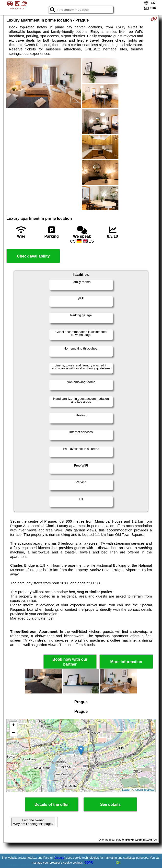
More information (126, 662)
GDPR (89, 863)
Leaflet (126, 790)
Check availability (33, 256)
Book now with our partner (70, 662)
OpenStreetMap (145, 790)
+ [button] (13, 726)
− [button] (13, 733)
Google (60, 858)
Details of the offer (52, 804)
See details (110, 804)
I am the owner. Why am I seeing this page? (33, 822)
